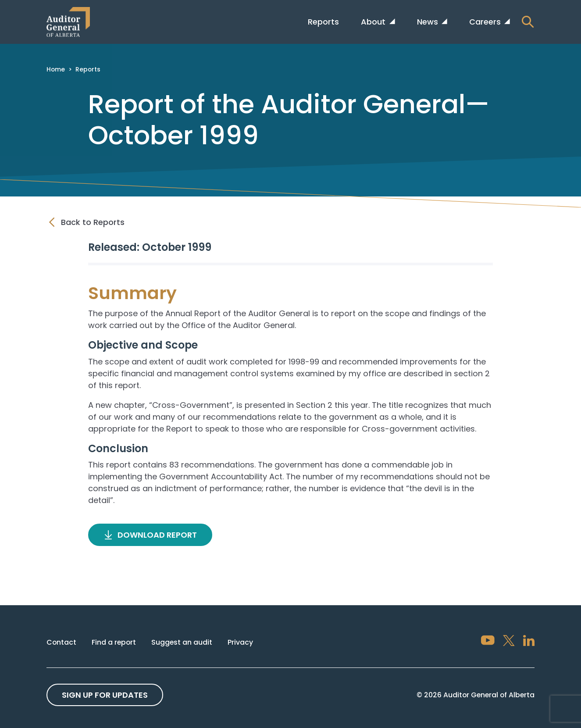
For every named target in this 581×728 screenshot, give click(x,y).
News (429, 22)
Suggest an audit (182, 642)
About (374, 22)
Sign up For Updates (105, 695)
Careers (486, 22)
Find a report (114, 642)
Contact (61, 642)
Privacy (240, 642)
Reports (323, 22)
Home (56, 69)
